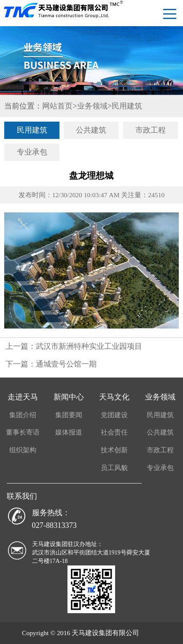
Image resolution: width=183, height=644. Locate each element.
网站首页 (57, 106)
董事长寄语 (23, 432)
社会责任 (114, 432)
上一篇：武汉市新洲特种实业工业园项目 (74, 346)
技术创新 (114, 450)
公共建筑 (91, 130)
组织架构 (23, 450)
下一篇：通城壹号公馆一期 (51, 364)
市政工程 (151, 130)
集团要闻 (69, 415)
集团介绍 (23, 415)
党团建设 (114, 415)
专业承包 (32, 152)
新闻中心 (69, 397)
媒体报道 (69, 432)
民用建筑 (127, 106)
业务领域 (92, 106)
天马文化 (114, 397)
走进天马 (23, 397)
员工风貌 (114, 468)
